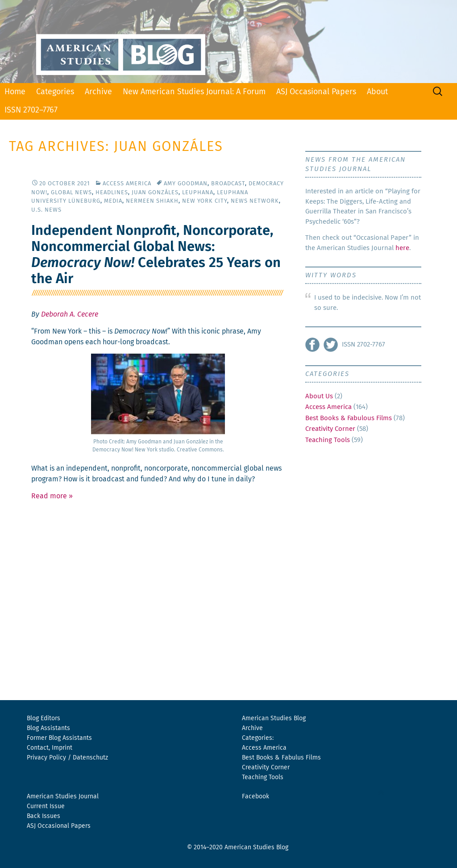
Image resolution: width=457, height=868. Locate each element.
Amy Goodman (186, 184)
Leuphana (198, 193)
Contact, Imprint (50, 748)
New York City (205, 201)
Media (113, 201)
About (377, 92)
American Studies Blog (274, 718)
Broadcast (228, 184)
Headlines (112, 193)
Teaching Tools (328, 440)
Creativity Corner (330, 429)
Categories (55, 92)
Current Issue (46, 806)
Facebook (256, 797)
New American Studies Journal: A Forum (194, 92)
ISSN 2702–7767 (31, 110)
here (402, 248)
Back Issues (44, 816)
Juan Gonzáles (155, 193)
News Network (255, 201)
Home (15, 92)
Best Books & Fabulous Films (349, 418)
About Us (319, 396)
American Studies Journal (63, 797)
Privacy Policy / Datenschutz (67, 758)
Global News (71, 193)
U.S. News (46, 210)
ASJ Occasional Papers (316, 92)
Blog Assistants (48, 728)
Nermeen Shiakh (152, 201)
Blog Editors (44, 718)
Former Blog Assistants (59, 738)
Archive (98, 92)
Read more (52, 496)
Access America (127, 184)
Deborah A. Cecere (70, 314)
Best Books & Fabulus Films (281, 758)
